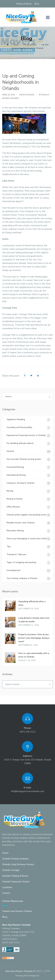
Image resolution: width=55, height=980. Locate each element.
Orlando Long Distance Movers (18, 864)
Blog (37, 4)
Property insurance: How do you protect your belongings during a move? (34, 638)
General (10, 451)
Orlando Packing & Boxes (15, 876)
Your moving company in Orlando (22, 578)
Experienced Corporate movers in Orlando (26, 435)
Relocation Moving (15, 531)
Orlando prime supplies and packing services (27, 515)
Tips (9, 546)
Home (5, 853)
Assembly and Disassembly (19, 427)
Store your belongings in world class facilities (28, 539)
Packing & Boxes (24, 4)
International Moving (16, 475)
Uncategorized (27, 95)
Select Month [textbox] (12, 684)
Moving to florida (14, 499)
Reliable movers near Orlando (21, 523)
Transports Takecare (16, 554)
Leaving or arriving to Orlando (21, 483)
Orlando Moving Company (15, 859)
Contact (6, 893)
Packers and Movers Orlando (17, 911)
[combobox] (27, 684)
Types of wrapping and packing (21, 562)
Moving (10, 491)
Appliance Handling (16, 419)
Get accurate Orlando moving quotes (24, 459)
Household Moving (15, 467)
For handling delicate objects (20, 443)
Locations (7, 887)
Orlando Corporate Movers (16, 882)
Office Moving (13, 507)
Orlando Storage (11, 870)
